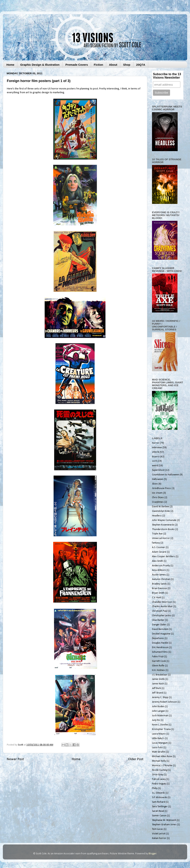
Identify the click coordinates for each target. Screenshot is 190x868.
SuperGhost (158, 470)
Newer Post (15, 759)
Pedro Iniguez (159, 784)
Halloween (158, 479)
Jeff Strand (158, 693)
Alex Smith (158, 561)
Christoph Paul (160, 611)
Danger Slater (159, 625)
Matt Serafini (159, 752)
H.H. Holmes (158, 670)
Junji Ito (156, 720)
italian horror (159, 838)
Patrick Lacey (159, 779)
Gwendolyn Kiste (161, 511)
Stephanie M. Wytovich (164, 820)
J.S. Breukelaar (160, 675)
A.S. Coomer (159, 547)
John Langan (158, 711)
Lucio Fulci (157, 748)
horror (156, 443)
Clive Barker (158, 620)
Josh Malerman (160, 716)
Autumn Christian (161, 579)
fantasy (156, 543)
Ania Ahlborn (159, 570)
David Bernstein (160, 629)
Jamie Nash (158, 684)
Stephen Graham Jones (164, 825)
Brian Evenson (160, 588)
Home (10, 65)
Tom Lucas (158, 829)
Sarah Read (158, 811)
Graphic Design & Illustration (40, 65)
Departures (158, 638)
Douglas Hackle (160, 643)
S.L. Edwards (158, 793)
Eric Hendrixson (160, 647)
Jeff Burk (156, 688)
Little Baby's (158, 738)
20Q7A (141, 65)
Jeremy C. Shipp (160, 697)
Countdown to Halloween (166, 475)
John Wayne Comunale (164, 520)
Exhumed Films (160, 652)
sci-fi (154, 461)
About (113, 65)
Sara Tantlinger (160, 807)
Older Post (136, 759)
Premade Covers (77, 65)
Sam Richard (159, 802)
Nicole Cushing (160, 770)
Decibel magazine (161, 634)
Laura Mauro (159, 734)
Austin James (159, 575)
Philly (155, 788)
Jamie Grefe (158, 679)
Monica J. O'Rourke (162, 766)
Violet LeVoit (159, 834)
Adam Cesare (159, 552)
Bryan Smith (158, 593)
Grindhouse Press (161, 488)
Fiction (99, 65)
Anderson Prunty (161, 566)
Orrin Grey (158, 775)
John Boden (158, 707)
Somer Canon (159, 816)
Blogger (152, 854)
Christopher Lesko (162, 616)
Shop (127, 65)
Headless (157, 516)
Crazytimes (158, 502)
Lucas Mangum (160, 743)
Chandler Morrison (162, 602)
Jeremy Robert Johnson (164, 702)
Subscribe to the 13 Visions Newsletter (167, 76)
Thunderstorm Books (163, 529)
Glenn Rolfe (158, 666)
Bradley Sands (159, 584)
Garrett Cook (159, 661)
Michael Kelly (159, 761)
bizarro (156, 457)
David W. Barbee (161, 507)
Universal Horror (161, 538)
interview (157, 448)
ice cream (157, 493)
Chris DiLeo (158, 498)
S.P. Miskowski (160, 797)
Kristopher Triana (161, 729)
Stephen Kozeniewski (163, 525)
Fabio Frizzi (158, 657)
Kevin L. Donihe (160, 725)
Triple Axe (157, 534)
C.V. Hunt (157, 598)
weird (155, 466)
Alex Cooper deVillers (163, 557)
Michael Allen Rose (162, 756)
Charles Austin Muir (162, 606)
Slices (155, 484)
